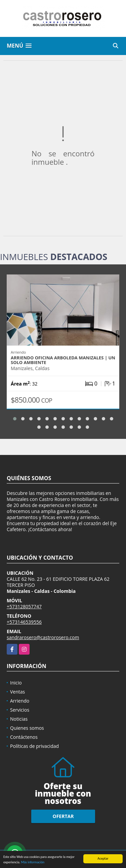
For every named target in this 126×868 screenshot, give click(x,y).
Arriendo (20, 701)
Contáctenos (24, 737)
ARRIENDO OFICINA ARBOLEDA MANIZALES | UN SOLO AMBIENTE (63, 360)
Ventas (17, 692)
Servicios (20, 710)
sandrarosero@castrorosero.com (43, 637)
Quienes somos (27, 728)
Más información (33, 862)
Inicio (16, 683)
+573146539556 (24, 622)
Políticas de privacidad (34, 746)
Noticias (19, 719)
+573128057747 (24, 606)
